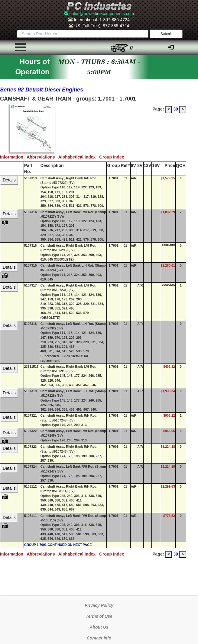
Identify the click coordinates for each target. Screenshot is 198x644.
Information (13, 157)
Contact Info (99, 638)
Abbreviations (42, 157)
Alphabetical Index (79, 157)
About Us (99, 627)
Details (9, 180)
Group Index (113, 157)
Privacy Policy (99, 605)
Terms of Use (99, 616)
